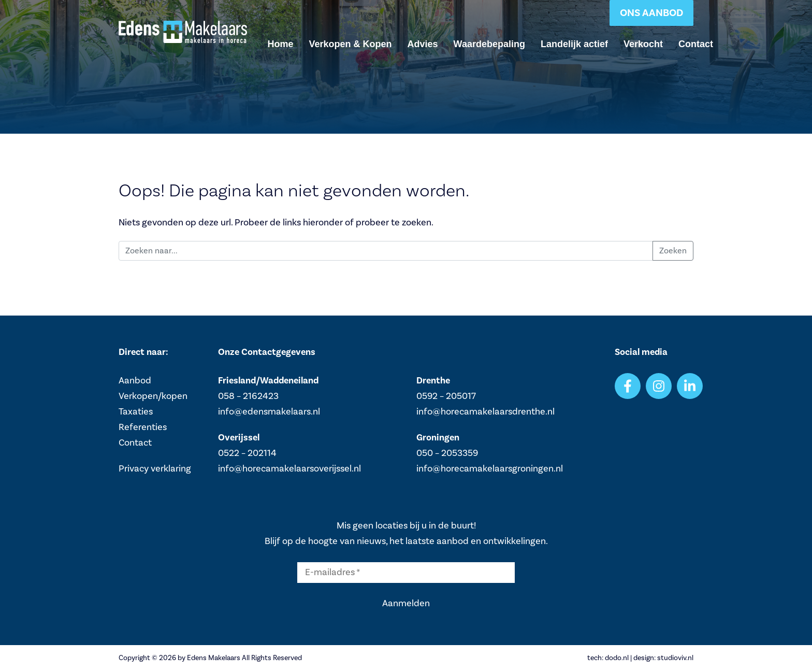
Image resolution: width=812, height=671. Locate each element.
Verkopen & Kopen (351, 44)
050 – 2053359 (447, 453)
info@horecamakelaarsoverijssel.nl (289, 469)
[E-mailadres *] (406, 573)
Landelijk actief (574, 44)
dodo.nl (617, 658)
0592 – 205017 (446, 396)
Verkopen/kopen (153, 396)
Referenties (143, 427)
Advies (423, 44)
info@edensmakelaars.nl (269, 412)
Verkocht (643, 44)
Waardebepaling (489, 44)
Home (281, 44)
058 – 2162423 (248, 396)
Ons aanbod (651, 13)
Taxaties (136, 412)
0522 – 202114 (247, 453)
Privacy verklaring (155, 469)
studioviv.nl (675, 658)
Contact (696, 44)
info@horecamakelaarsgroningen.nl (490, 469)
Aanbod (135, 381)
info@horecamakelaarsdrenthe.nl (485, 412)
